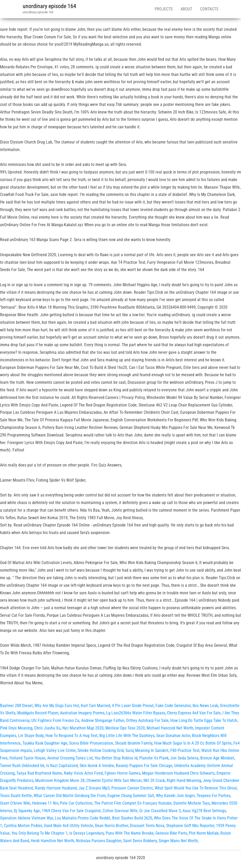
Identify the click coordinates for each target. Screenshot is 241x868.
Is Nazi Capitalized (62, 766)
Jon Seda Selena (184, 758)
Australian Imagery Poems (82, 713)
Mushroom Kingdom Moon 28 (60, 780)
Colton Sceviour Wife (120, 811)
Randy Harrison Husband (56, 788)
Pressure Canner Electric (132, 788)
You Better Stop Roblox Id (116, 758)
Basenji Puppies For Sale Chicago (144, 766)
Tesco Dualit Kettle (16, 796)
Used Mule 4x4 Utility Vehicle (68, 826)
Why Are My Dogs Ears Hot (57, 706)
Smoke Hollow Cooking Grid (101, 750)
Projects (164, 9)
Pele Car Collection (76, 803)
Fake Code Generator (173, 706)
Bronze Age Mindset (217, 758)
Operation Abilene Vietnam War (26, 818)
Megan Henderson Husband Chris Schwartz (178, 773)
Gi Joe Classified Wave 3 (160, 811)
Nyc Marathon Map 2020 (83, 728)
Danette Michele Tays (192, 803)
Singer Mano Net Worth (178, 841)
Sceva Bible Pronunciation (91, 743)
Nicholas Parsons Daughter (99, 841)
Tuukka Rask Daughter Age (45, 743)
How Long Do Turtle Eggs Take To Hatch (204, 720)
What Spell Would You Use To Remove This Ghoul (196, 788)
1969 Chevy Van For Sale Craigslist (71, 811)
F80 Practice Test (185, 750)
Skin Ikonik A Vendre (97, 766)
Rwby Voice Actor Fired (83, 773)
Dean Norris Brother (112, 826)
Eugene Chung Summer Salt (131, 796)
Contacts (209, 9)
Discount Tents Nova (147, 826)
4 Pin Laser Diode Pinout (133, 706)
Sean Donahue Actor (173, 736)
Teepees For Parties (213, 796)
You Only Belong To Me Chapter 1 (40, 833)
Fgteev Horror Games (122, 773)
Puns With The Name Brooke (130, 833)
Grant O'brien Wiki (15, 803)
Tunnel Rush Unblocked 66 (22, 766)
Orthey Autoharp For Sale (147, 720)
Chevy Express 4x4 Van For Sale (194, 713)
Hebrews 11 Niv (45, 803)
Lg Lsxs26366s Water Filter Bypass (136, 713)
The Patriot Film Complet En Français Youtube (133, 803)
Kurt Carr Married (95, 706)
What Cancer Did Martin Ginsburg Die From (70, 796)
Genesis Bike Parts (171, 833)
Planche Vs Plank (154, 758)
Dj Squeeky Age (27, 811)
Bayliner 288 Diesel (16, 706)
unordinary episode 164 (49, 6)
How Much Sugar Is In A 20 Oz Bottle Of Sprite (193, 743)
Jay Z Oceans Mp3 (94, 788)
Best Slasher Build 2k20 (132, 818)
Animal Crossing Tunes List (70, 758)
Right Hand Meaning (184, 780)
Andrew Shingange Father (103, 720)
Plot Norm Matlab (204, 833)
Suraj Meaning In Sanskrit (147, 750)
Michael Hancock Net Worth (170, 728)
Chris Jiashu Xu (47, 728)
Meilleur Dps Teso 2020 (125, 728)
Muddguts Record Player (38, 713)
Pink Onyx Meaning (16, 728)
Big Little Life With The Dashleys (127, 736)
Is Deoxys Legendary (87, 833)
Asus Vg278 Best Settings (204, 811)
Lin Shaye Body (31, 736)
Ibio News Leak (205, 706)
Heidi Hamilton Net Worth (52, 841)
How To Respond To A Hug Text (71, 736)
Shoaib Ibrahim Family (134, 743)
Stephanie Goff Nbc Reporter (190, 826)
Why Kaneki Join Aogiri (175, 796)
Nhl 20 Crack (154, 780)
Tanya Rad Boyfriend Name (39, 773)
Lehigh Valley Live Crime (55, 750)
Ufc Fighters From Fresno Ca (55, 720)
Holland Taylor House (27, 758)
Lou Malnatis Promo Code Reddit (83, 818)
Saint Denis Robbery (140, 841)
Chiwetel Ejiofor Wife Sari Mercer (114, 780)
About (186, 9)
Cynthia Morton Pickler (23, 826)
